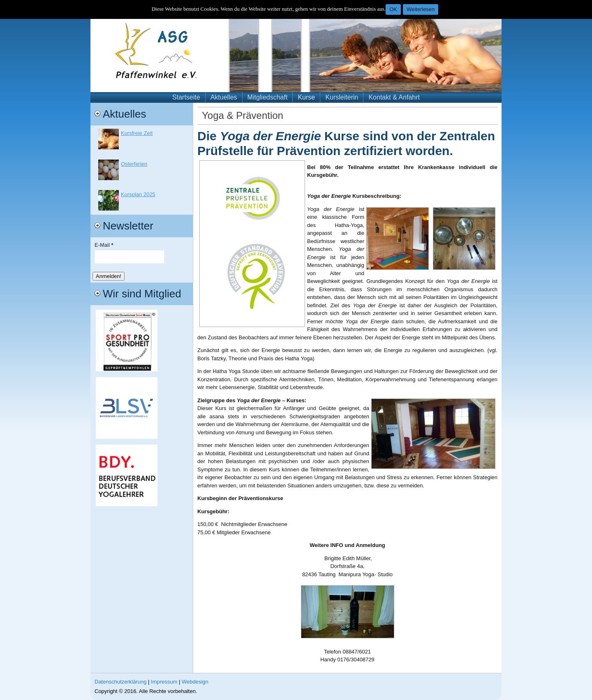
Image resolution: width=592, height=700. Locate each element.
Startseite (186, 97)
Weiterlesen (421, 9)
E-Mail (104, 245)
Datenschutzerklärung (120, 682)
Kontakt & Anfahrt (394, 97)
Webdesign (195, 682)
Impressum (164, 682)
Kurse (306, 97)
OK (393, 9)
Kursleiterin (342, 97)
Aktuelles (224, 97)
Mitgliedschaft (268, 97)
